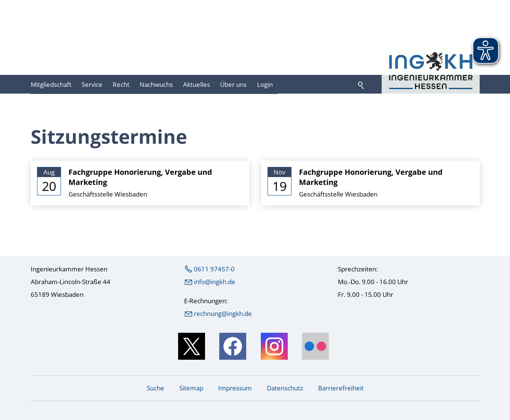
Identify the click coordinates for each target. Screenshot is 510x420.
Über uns (233, 84)
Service (92, 84)
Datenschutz (285, 388)
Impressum (235, 388)
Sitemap (191, 388)
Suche (155, 388)
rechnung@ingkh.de (223, 314)
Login (265, 84)
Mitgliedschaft (51, 84)
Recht (121, 84)
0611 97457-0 (214, 269)
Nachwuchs (156, 84)
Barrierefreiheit (341, 388)
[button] (192, 346)
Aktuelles (196, 84)
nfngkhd (215, 282)
